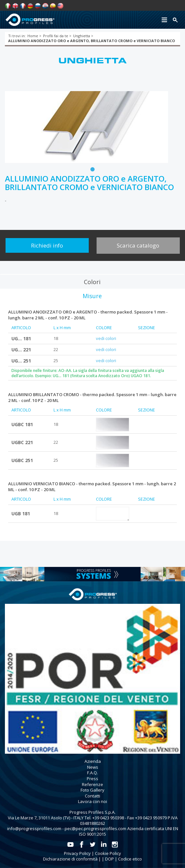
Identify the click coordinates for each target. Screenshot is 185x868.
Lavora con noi (92, 801)
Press (92, 779)
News (93, 767)
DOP (109, 859)
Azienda (93, 761)
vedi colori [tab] (106, 338)
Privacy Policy (77, 853)
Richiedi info (47, 245)
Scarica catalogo (138, 245)
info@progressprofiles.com (34, 828)
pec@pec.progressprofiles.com (95, 828)
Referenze (92, 784)
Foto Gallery (92, 790)
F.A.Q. (92, 773)
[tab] (92, 281)
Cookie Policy (108, 853)
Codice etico (130, 859)
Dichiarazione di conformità (70, 859)
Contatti (92, 796)
